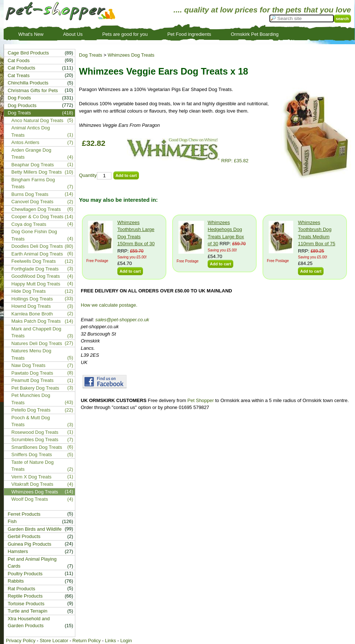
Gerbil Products (24, 536)
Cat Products (21, 68)
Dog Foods (19, 98)
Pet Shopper (201, 400)
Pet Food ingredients (189, 34)
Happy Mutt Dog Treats (36, 284)
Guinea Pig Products (29, 544)
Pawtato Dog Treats (32, 373)
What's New (31, 34)
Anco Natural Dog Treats (37, 120)
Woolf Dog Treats (30, 499)
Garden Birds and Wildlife (35, 529)
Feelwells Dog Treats (33, 261)
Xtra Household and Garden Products (29, 622)
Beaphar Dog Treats (33, 165)
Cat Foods (19, 60)
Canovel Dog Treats (32, 202)
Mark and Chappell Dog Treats (36, 332)
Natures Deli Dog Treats (37, 343)
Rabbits (16, 581)
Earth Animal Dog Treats (37, 254)
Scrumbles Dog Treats (35, 440)
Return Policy (86, 641)
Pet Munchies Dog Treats (31, 399)
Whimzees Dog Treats (131, 55)
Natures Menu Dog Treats (31, 354)
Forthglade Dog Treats (35, 269)
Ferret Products (24, 514)
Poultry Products (25, 574)
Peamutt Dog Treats (33, 380)
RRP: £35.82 (187, 161)
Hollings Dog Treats (32, 299)
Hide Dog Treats (29, 291)
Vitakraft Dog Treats (32, 484)
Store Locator (54, 641)
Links (110, 641)
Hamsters (18, 551)
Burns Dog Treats (30, 194)
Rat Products (21, 589)
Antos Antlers (25, 142)
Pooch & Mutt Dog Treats (31, 421)
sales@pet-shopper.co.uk (122, 320)
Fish (12, 521)
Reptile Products (25, 596)
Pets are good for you (125, 34)
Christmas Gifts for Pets (33, 90)
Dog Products (22, 105)
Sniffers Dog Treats (32, 454)
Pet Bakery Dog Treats (35, 388)
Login (126, 641)
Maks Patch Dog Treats (36, 321)
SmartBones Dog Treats (37, 447)
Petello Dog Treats (31, 410)
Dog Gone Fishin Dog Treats (34, 235)
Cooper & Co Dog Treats (37, 217)
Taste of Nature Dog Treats (33, 466)
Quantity (88, 175)
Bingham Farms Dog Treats (33, 183)
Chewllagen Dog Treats (36, 209)
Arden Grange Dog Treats (31, 154)
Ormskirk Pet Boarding (255, 34)
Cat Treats (19, 75)
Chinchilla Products (28, 83)
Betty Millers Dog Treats (37, 172)
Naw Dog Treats (28, 365)
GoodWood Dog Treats (36, 276)
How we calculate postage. (109, 305)
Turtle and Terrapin (27, 611)
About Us (73, 34)
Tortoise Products (26, 604)
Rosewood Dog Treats (35, 432)
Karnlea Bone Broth (32, 314)
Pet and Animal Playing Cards (32, 563)
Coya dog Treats (29, 224)
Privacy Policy (21, 641)
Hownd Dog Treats (31, 306)
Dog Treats (91, 55)
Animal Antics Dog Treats (31, 131)
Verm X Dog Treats (31, 477)
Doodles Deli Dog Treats (37, 246)
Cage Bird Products (28, 53)
